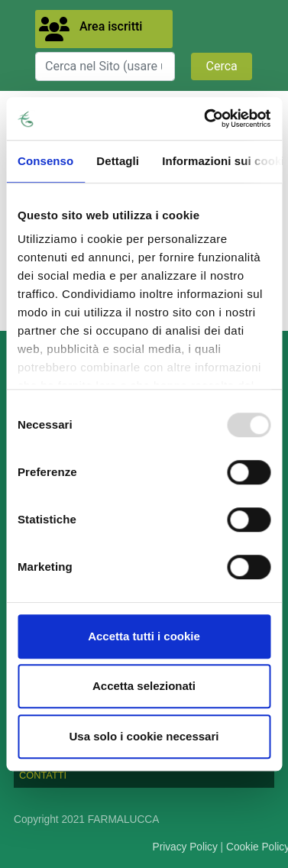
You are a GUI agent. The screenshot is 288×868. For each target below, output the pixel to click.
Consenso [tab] (45, 161)
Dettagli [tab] (118, 161)
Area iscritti (111, 26)
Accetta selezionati (144, 686)
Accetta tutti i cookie (144, 636)
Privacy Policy (185, 847)
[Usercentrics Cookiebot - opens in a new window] (205, 118)
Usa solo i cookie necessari (144, 736)
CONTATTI (43, 775)
